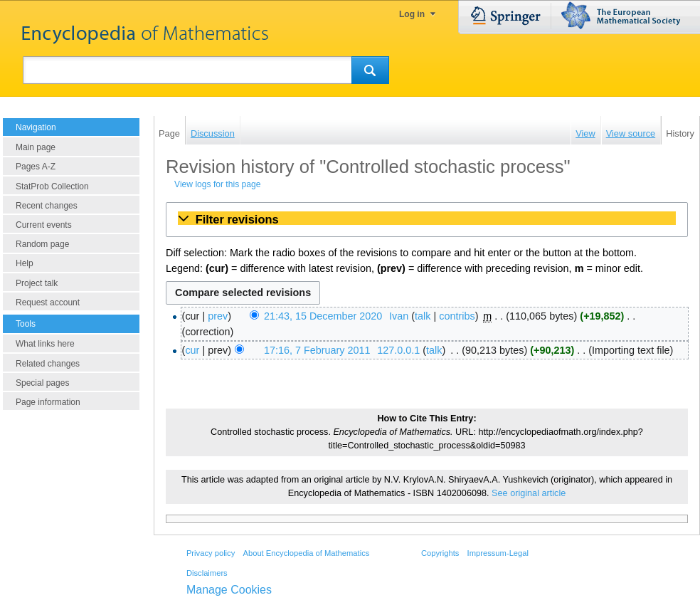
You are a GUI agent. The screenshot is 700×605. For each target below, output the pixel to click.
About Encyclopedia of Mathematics (306, 553)
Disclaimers (207, 573)
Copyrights (440, 553)
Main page (36, 147)
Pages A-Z (36, 167)
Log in (412, 14)
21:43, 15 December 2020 (323, 316)
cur (192, 350)
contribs (457, 316)
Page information (48, 402)
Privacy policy (211, 553)
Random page (42, 244)
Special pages (42, 383)
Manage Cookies (229, 590)
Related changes (48, 364)
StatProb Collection (52, 186)
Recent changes (47, 206)
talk (423, 316)
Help (25, 263)
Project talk (37, 283)
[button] (427, 219)
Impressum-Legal (498, 553)
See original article (529, 493)
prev (218, 316)
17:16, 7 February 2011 (317, 350)
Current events (44, 225)
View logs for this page (217, 184)
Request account (48, 302)
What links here (45, 344)
